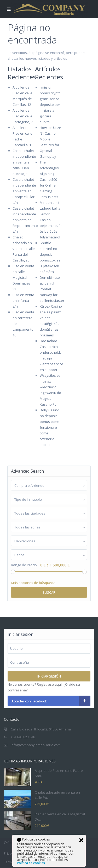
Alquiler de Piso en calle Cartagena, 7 (23, 116)
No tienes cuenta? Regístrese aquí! (35, 684)
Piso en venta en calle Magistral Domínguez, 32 (23, 277)
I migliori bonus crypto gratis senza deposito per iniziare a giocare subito (50, 105)
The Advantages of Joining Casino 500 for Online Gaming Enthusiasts (49, 179)
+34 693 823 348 (23, 737)
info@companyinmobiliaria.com (36, 745)
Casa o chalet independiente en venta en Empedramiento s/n (25, 220)
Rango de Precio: (24, 565)
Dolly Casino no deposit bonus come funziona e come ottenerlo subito (50, 427)
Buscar (49, 592)
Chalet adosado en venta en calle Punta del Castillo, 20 (24, 249)
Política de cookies (31, 863)
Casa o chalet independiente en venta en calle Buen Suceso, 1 (24, 162)
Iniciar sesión (49, 676)
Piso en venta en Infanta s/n (23, 301)
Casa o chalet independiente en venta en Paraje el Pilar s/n (24, 191)
